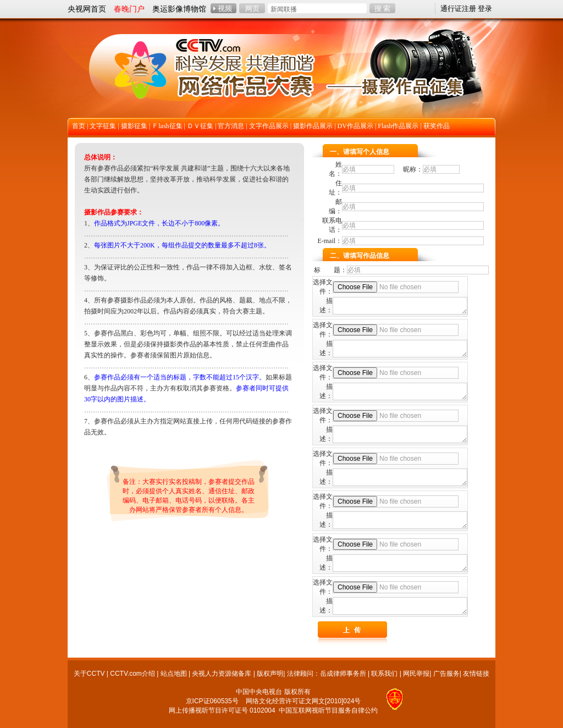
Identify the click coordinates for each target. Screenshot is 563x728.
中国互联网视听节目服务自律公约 (328, 710)
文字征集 (103, 126)
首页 (79, 126)
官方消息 (231, 126)
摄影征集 (134, 126)
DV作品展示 (355, 126)
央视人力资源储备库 (222, 674)
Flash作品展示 (398, 126)
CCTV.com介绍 (133, 674)
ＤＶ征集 (200, 126)
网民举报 (416, 674)
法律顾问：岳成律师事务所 (327, 674)
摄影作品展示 (313, 126)
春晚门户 (129, 9)
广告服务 (446, 674)
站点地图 (174, 674)
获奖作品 (437, 126)
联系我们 (384, 674)
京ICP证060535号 (212, 701)
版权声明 (270, 674)
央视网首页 (87, 9)
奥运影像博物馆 (179, 9)
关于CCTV (89, 674)
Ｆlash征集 (167, 126)
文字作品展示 (269, 126)
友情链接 (476, 674)
